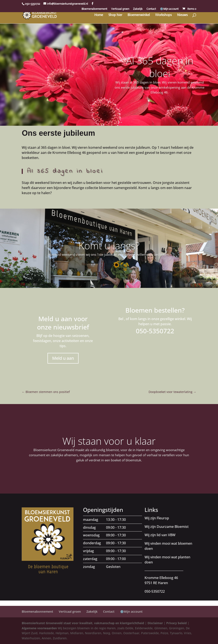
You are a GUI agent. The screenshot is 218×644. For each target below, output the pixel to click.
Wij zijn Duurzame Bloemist (167, 527)
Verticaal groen (120, 9)
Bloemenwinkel (139, 15)
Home (99, 15)
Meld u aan (63, 358)
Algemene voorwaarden (39, 628)
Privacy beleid (176, 623)
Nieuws (182, 15)
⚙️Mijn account (169, 9)
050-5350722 (32, 4)
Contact (151, 9)
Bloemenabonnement (94, 9)
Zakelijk (138, 9)
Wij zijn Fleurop (157, 518)
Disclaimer (155, 623)
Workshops (163, 15)
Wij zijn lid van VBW (160, 535)
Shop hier (115, 15)
